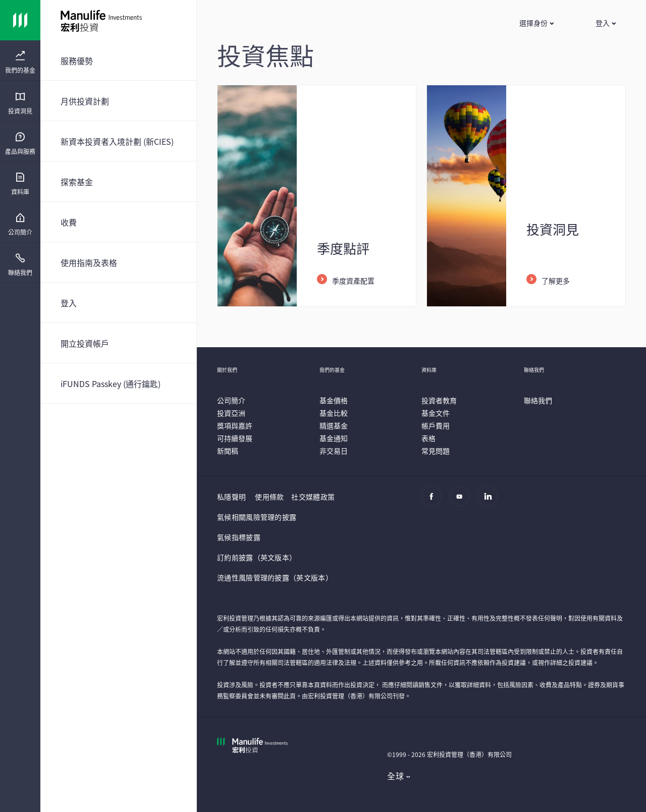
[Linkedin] (490, 501)
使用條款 (269, 497)
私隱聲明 (231, 497)
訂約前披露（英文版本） (257, 557)
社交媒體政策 (313, 497)
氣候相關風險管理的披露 (257, 517)
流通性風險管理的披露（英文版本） (275, 577)
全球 (395, 776)
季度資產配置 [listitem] (353, 281)
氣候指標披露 (239, 537)
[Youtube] (462, 501)
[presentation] (20, 61)
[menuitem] (20, 63)
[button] (536, 23)
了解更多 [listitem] (556, 281)
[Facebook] (434, 501)
